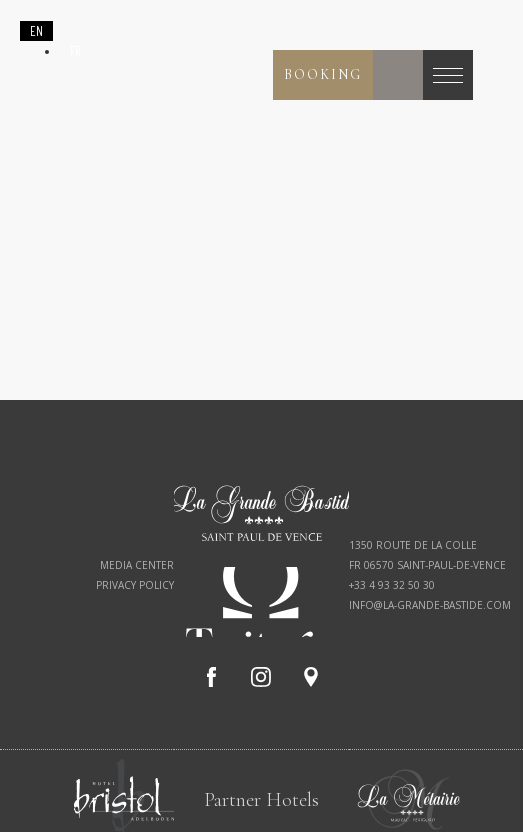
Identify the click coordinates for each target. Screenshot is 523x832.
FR (75, 51)
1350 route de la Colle (413, 545)
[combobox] (36, 31)
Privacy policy (135, 585)
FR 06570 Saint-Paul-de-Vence (427, 565)
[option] (75, 51)
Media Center (137, 565)
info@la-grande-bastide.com (430, 605)
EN (36, 31)
